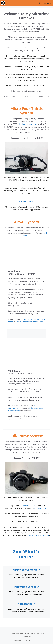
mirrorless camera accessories (30, 322)
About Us (41, 633)
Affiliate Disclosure (16, 633)
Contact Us (26, 637)
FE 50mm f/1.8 (40, 508)
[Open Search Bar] (39, 3)
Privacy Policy (30, 633)
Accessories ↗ (26, 604)
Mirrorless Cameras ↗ (27, 570)
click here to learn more (28, 124)
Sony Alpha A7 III (29, 506)
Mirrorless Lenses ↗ (26, 587)
